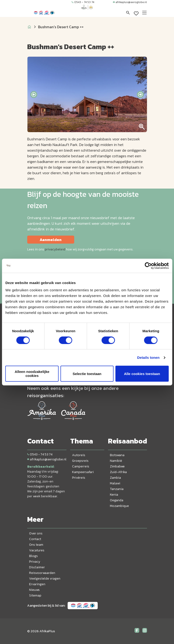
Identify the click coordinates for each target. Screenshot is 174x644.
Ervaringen (37, 584)
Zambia (115, 478)
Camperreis (81, 466)
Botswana (117, 455)
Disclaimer (37, 567)
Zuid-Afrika (118, 472)
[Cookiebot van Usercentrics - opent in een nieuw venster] (148, 266)
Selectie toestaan (87, 374)
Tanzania (117, 489)
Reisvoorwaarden (42, 573)
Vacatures (37, 550)
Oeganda (117, 500)
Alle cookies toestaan (142, 374)
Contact (35, 539)
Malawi (115, 483)
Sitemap (35, 595)
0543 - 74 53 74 (83, 2)
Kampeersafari (83, 472)
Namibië (116, 461)
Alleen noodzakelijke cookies (32, 374)
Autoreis (79, 455)
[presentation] (34, 95)
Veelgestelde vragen (45, 579)
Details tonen (148, 358)
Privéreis (79, 478)
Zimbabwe (117, 466)
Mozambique (119, 506)
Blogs (33, 556)
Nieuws (34, 590)
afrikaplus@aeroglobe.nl (130, 2)
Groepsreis (80, 461)
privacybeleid (55, 249)
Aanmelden (51, 240)
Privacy (35, 562)
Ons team (36, 545)
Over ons (36, 533)
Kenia (114, 495)
